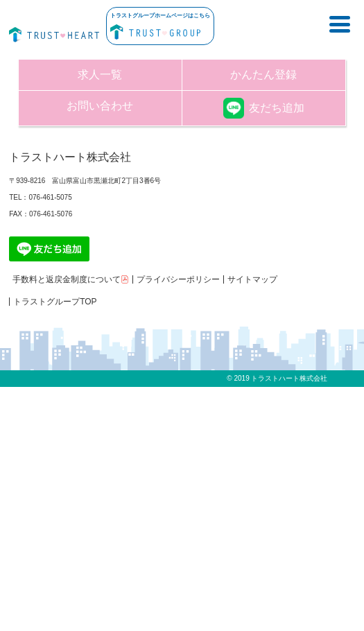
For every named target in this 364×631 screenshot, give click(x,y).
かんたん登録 (263, 75)
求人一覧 (100, 75)
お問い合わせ (100, 106)
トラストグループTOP (55, 302)
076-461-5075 (50, 197)
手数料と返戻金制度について (71, 279)
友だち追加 (264, 108)
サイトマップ (252, 279)
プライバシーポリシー (178, 279)
